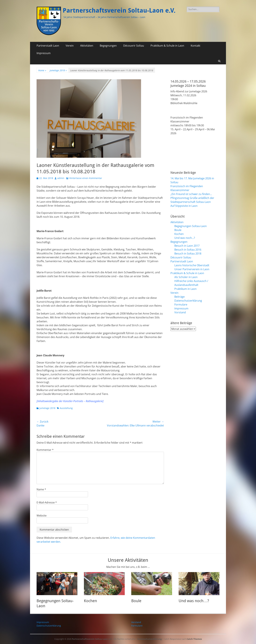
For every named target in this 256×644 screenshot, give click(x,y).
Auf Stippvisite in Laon (184, 206)
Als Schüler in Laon (186, 277)
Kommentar (45, 450)
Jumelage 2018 (58, 70)
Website (42, 516)
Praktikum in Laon (185, 289)
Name (41, 489)
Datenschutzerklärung (188, 301)
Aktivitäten (87, 46)
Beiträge (180, 297)
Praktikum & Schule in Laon (167, 46)
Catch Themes (194, 639)
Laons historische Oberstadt (192, 265)
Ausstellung (66, 408)
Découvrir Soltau (134, 46)
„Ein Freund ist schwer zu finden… (191, 194)
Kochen (179, 234)
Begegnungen (108, 46)
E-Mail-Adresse (47, 502)
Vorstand (180, 312)
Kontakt (196, 46)
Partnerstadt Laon (48, 46)
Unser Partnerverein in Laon (192, 269)
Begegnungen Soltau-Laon (191, 226)
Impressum (44, 53)
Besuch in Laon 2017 (187, 246)
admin (61, 178)
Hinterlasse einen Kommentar (86, 178)
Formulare (181, 305)
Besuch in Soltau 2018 (188, 254)
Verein (70, 46)
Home (42, 70)
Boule (178, 230)
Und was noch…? (185, 238)
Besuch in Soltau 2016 (188, 250)
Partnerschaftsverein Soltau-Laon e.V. (119, 10)
